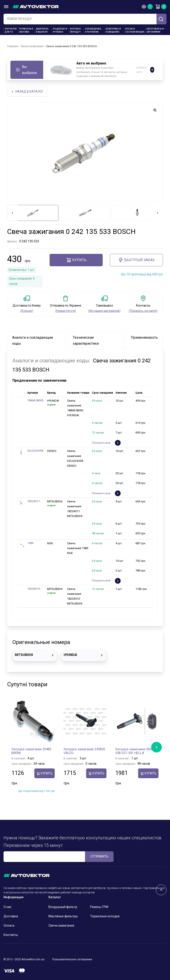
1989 (30, 543)
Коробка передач (75, 30)
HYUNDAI (84, 655)
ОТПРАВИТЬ (99, 857)
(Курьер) (27, 311)
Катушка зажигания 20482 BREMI (31, 751)
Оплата (9, 926)
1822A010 (34, 589)
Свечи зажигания (32, 46)
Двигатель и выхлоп (42, 30)
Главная (13, 46)
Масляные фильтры (63, 916)
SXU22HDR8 (35, 451)
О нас (8, 907)
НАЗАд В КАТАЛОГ (27, 92)
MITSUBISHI (35, 655)
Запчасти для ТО (11, 30)
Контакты (11, 935)
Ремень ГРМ (99, 907)
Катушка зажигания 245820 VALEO (84, 751)
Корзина (158, 7)
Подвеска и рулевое (60, 30)
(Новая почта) (66, 311)
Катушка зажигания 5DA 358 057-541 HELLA (134, 751)
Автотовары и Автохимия (155, 30)
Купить (76, 260)
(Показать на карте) (143, 311)
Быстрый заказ (136, 260)
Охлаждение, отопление (93, 30)
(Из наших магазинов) (104, 311)
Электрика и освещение (113, 30)
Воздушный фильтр (63, 907)
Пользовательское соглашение (72, 960)
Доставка (11, 916)
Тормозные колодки (105, 916)
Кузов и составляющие (135, 30)
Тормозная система (26, 30)
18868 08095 (35, 401)
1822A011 (34, 501)
